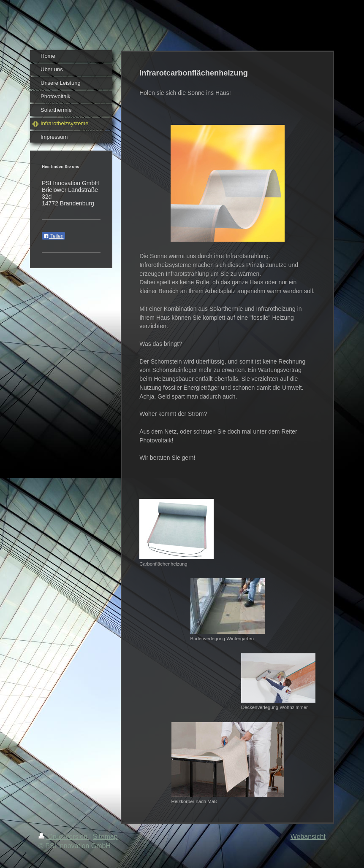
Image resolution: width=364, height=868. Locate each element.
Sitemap (105, 837)
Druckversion (64, 837)
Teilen (53, 236)
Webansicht (308, 837)
